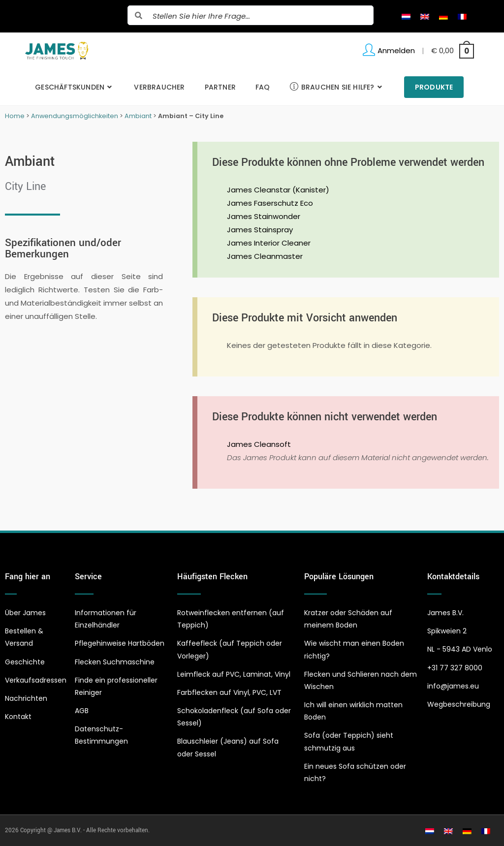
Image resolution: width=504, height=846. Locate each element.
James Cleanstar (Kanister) (278, 190)
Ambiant (138, 116)
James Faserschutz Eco (270, 203)
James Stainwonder (264, 216)
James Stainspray (260, 230)
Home (15, 116)
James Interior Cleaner (269, 243)
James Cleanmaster (265, 256)
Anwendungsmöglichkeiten (75, 116)
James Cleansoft (259, 444)
